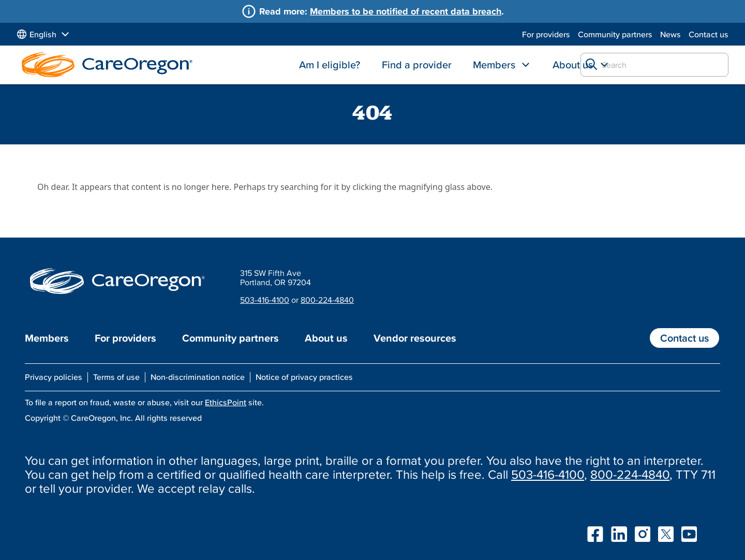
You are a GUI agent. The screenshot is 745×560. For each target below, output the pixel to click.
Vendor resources (415, 338)
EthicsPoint (226, 402)
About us (573, 65)
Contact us (709, 34)
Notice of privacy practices (304, 377)
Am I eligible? (330, 65)
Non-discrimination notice (198, 377)
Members (494, 65)
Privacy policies (54, 377)
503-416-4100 (265, 300)
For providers (546, 34)
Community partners (615, 34)
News (671, 34)
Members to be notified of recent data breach (406, 11)
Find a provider (417, 65)
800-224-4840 (327, 300)
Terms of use (116, 377)
